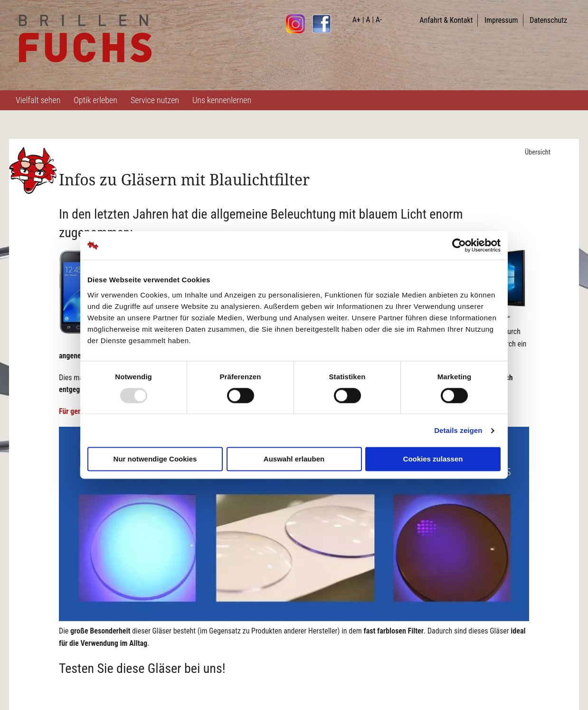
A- (379, 20)
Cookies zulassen (433, 459)
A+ (356, 20)
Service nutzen (155, 100)
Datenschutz (548, 20)
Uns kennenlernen (222, 100)
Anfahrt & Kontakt (446, 20)
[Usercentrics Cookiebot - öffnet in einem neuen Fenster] (459, 245)
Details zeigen (458, 430)
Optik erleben (95, 100)
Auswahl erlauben (294, 459)
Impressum (501, 20)
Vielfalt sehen (38, 100)
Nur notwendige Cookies (155, 459)
